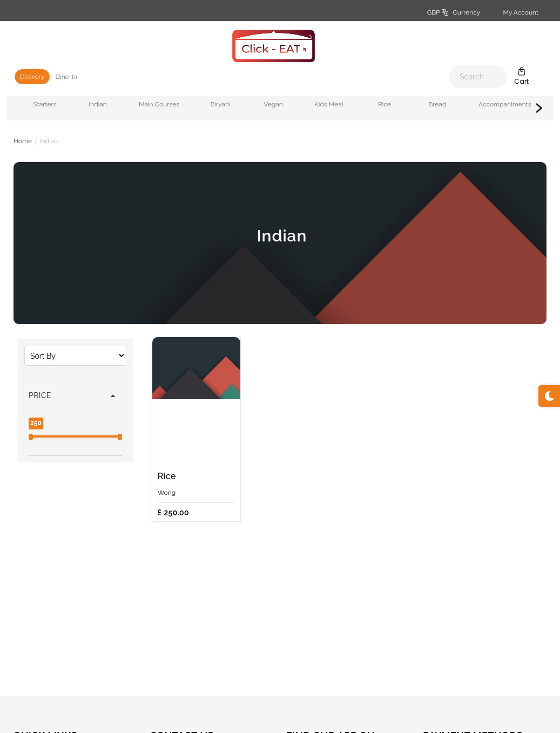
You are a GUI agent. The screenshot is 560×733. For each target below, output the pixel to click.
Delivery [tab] (32, 77)
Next (539, 108)
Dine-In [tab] (66, 77)
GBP (454, 12)
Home (23, 141)
